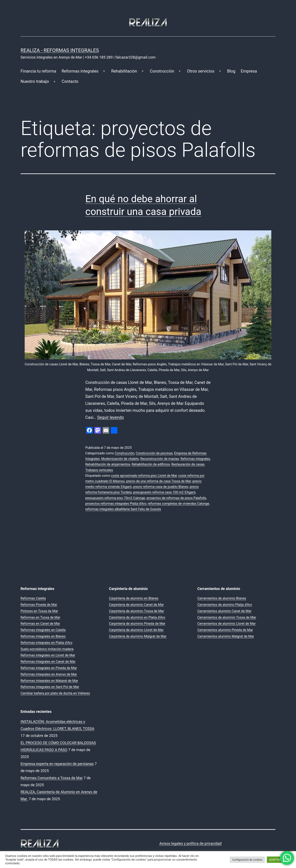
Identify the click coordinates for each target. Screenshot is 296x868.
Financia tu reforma (38, 71)
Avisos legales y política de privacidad (190, 843)
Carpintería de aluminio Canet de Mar (136, 605)
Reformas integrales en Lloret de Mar (48, 655)
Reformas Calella (33, 598)
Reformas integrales (80, 71)
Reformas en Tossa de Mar (40, 617)
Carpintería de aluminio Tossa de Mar (136, 611)
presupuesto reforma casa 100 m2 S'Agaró (164, 492)
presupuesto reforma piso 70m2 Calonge (115, 498)
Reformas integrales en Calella (43, 630)
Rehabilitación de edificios (151, 464)
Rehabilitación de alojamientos (108, 464)
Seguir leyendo (110, 417)
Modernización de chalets (120, 459)
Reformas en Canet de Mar (40, 624)
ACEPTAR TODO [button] (279, 860)
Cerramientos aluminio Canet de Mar (224, 611)
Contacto (70, 81)
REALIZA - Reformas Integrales (60, 50)
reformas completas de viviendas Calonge (178, 504)
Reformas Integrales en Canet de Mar (48, 662)
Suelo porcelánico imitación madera (47, 649)
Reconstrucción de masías (160, 459)
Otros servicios (201, 71)
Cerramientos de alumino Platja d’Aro (225, 605)
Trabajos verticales (99, 470)
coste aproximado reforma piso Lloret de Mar (144, 476)
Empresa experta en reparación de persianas (57, 764)
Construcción (162, 71)
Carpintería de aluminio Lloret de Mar (136, 630)
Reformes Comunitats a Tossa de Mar (52, 778)
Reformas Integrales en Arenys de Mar (49, 674)
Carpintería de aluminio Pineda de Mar (137, 624)
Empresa (249, 71)
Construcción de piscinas (154, 453)
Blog (231, 71)
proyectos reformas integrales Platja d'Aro (116, 504)
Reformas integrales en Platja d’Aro (46, 643)
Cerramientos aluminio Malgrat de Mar (226, 636)
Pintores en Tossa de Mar (39, 611)
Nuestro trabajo (35, 81)
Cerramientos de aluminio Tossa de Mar (227, 617)
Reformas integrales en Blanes (43, 636)
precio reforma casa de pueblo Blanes (161, 487)
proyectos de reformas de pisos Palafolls (176, 498)
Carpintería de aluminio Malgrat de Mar (138, 636)
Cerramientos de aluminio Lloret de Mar (227, 624)
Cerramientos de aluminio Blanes (222, 598)
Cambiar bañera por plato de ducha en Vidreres (55, 693)
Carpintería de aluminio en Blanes (134, 598)
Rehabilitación (124, 71)
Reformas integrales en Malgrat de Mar (49, 681)
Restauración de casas (188, 464)
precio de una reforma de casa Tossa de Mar (159, 481)
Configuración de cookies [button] (247, 860)
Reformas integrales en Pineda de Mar (49, 668)
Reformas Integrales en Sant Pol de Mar (50, 687)
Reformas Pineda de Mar (39, 605)
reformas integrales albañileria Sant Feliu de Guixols (123, 509)
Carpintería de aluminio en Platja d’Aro (137, 617)
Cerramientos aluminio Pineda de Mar (225, 630)
